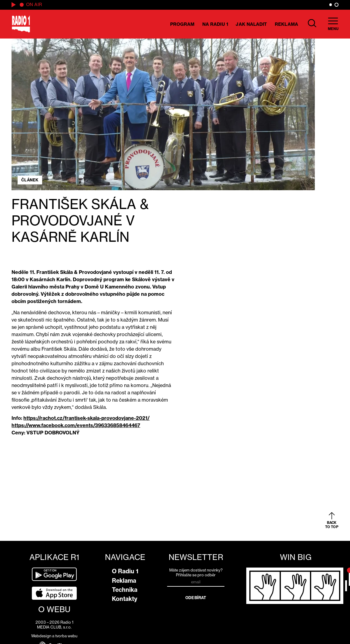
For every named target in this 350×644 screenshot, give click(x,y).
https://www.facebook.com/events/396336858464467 (76, 425)
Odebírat (196, 598)
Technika (125, 590)
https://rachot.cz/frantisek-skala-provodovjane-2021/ (86, 418)
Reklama (286, 24)
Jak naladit (251, 24)
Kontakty (125, 599)
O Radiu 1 (125, 571)
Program (182, 24)
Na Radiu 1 (215, 24)
